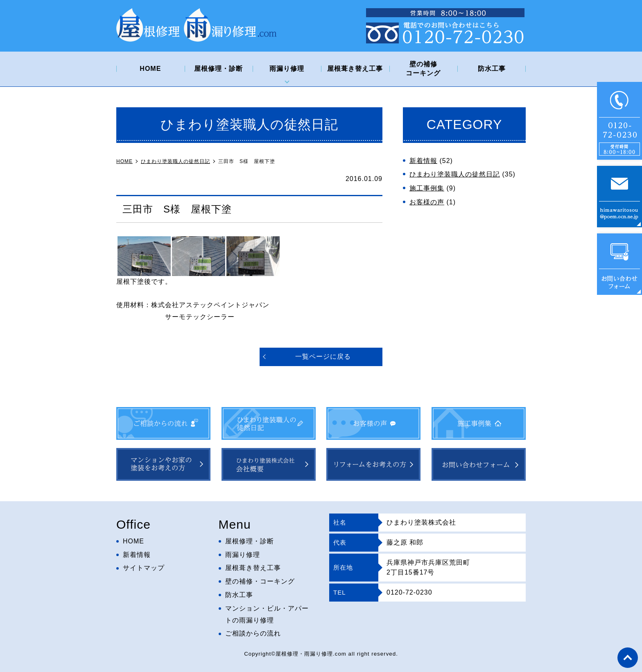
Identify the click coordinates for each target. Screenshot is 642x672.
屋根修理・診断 (218, 69)
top (628, 658)
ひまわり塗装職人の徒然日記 (455, 174)
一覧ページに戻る (323, 356)
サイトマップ (144, 568)
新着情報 (423, 161)
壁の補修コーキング (423, 69)
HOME (150, 69)
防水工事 (492, 69)
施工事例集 (427, 188)
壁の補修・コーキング (260, 581)
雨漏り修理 (287, 69)
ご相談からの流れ (253, 633)
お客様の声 (427, 202)
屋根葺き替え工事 (355, 69)
